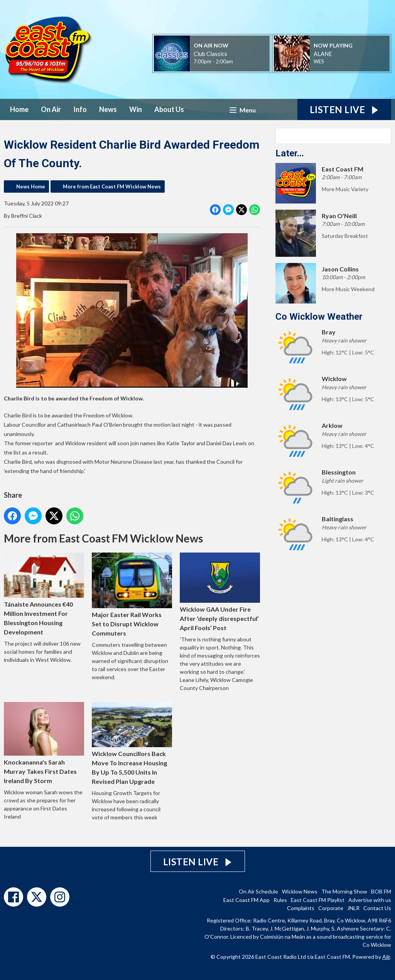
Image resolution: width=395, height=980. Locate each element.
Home (19, 109)
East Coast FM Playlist (318, 900)
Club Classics (210, 54)
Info (80, 109)
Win (136, 109)
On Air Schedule (258, 891)
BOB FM (381, 891)
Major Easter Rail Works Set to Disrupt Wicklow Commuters (132, 595)
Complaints (301, 908)
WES (319, 61)
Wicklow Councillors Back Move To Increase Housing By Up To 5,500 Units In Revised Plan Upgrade (132, 743)
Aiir (386, 957)
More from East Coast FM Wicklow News (112, 187)
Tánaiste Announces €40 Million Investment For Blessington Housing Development (44, 594)
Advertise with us (370, 900)
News (108, 109)
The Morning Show (344, 891)
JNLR (353, 908)
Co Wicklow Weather (319, 317)
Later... (290, 153)
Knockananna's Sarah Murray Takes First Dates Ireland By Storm (44, 743)
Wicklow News (300, 891)
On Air (51, 109)
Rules (280, 900)
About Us (169, 109)
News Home (31, 187)
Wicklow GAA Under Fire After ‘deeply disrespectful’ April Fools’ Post (220, 592)
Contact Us (377, 908)
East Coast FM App (246, 900)
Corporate (331, 908)
